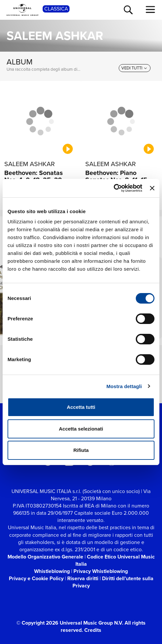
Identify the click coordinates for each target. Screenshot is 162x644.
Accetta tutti (81, 407)
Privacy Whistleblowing (101, 571)
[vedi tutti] (135, 68)
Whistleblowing (52, 571)
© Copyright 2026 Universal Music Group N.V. (70, 623)
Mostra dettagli (124, 386)
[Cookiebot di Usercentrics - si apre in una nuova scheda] (114, 188)
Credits (93, 630)
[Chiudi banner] (152, 188)
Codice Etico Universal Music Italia (115, 560)
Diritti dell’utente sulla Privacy (113, 582)
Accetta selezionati (81, 429)
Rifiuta (81, 450)
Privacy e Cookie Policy (36, 578)
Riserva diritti (83, 578)
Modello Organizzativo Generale (45, 557)
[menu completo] (151, 10)
